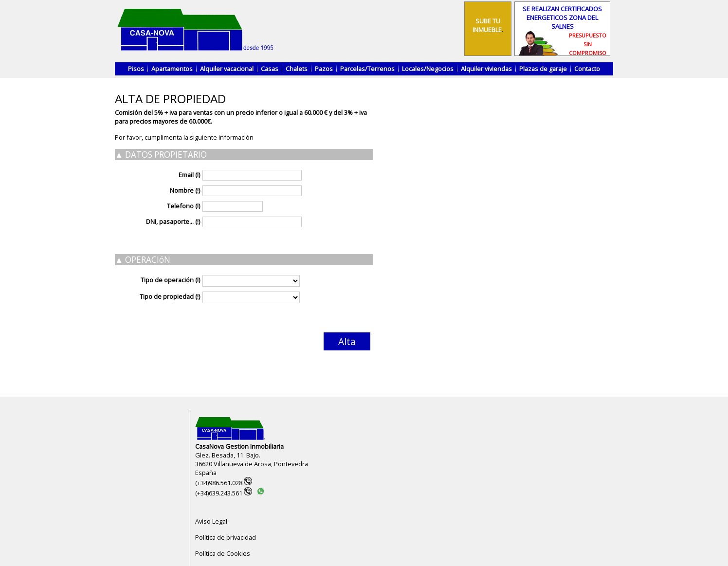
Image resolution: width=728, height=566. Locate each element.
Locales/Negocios (428, 69)
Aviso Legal (211, 521)
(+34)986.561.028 (224, 483)
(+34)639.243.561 (224, 493)
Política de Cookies (223, 553)
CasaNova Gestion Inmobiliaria (239, 446)
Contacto (587, 69)
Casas (270, 69)
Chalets (297, 69)
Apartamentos (172, 69)
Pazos (324, 69)
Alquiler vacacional (227, 69)
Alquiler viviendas (486, 69)
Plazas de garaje (543, 69)
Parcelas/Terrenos (367, 69)
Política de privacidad (226, 537)
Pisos (136, 69)
